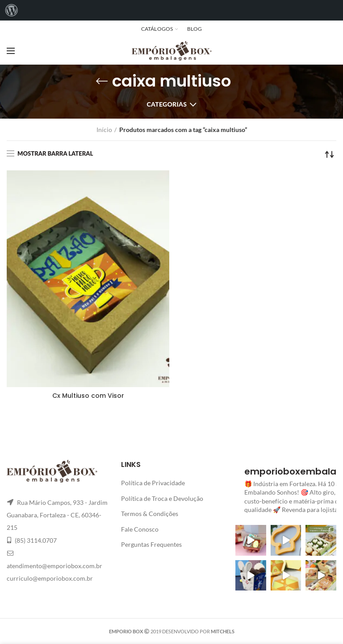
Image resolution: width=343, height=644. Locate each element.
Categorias (167, 104)
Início (104, 130)
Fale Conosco (140, 529)
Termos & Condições (150, 514)
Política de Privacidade (153, 483)
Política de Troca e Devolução (162, 498)
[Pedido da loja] (330, 154)
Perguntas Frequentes (151, 544)
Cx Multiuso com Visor (88, 396)
